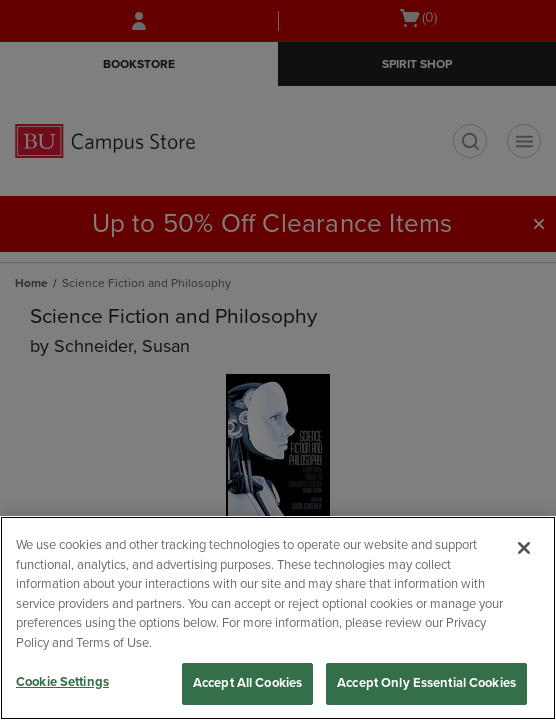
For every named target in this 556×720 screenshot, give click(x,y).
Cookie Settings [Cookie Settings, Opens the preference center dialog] (62, 682)
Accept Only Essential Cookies (426, 683)
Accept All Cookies (247, 683)
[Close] (524, 548)
